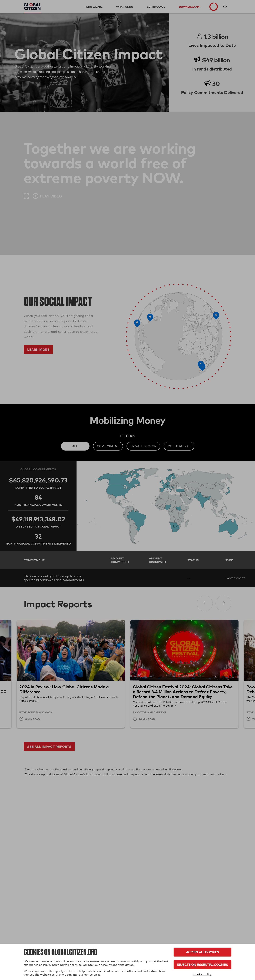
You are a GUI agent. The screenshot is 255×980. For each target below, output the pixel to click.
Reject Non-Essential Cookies (202, 964)
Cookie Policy (203, 974)
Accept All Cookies (202, 952)
